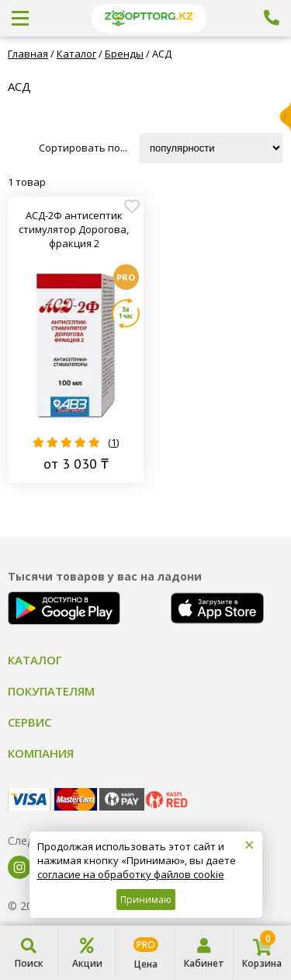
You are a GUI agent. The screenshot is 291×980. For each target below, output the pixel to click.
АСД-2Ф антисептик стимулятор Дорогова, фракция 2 (74, 229)
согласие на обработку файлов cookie (131, 874)
